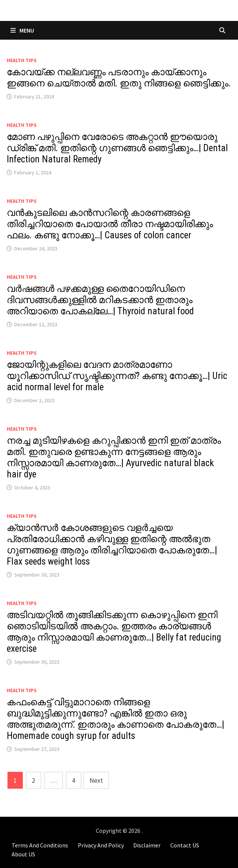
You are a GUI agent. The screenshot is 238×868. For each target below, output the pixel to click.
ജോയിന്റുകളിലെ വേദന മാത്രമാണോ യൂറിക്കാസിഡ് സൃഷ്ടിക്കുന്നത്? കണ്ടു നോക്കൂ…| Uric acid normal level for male (117, 376)
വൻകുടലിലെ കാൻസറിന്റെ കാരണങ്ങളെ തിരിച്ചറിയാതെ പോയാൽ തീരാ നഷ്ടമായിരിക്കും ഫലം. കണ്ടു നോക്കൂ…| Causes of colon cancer (110, 224)
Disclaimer (147, 845)
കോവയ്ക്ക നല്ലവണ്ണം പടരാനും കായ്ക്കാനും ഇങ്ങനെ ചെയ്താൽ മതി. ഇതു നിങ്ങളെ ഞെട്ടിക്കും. (119, 78)
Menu (22, 30)
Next (96, 780)
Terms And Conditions (40, 845)
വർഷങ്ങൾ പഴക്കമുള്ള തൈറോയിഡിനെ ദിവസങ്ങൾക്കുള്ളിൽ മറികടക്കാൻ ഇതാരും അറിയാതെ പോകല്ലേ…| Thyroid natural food (100, 300)
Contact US (185, 845)
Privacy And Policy (101, 845)
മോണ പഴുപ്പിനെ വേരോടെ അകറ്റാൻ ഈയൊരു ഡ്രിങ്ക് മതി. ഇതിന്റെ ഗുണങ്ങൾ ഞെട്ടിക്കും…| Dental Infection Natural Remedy (117, 148)
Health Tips (22, 60)
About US (23, 854)
